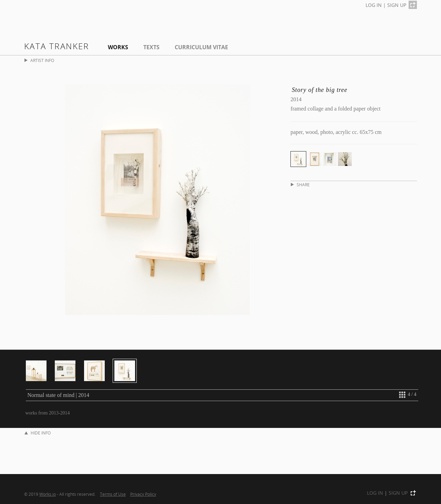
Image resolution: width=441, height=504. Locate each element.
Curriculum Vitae (201, 47)
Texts (151, 47)
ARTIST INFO (39, 60)
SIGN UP (397, 5)
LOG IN (374, 5)
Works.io (48, 494)
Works (118, 47)
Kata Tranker (57, 46)
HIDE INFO (38, 433)
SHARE (300, 185)
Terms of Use (113, 494)
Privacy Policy (143, 494)
